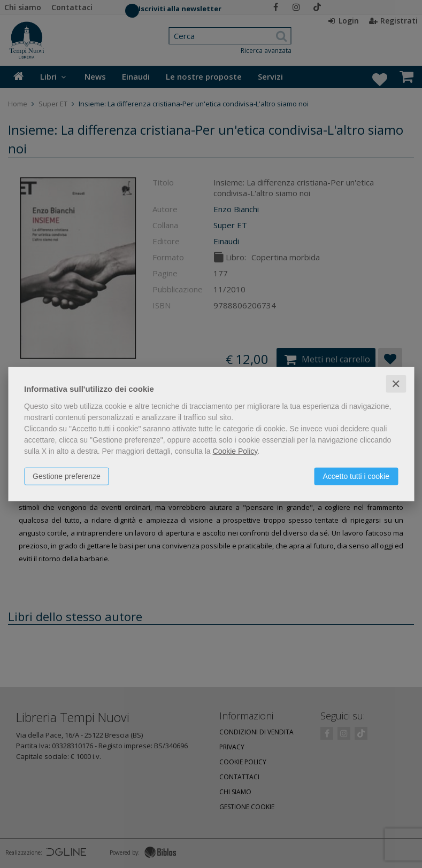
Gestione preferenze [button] (67, 476)
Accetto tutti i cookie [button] (356, 476)
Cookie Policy (235, 451)
